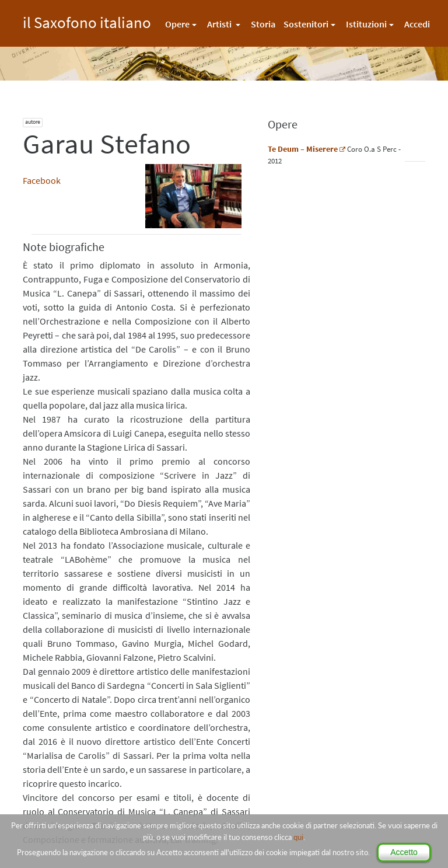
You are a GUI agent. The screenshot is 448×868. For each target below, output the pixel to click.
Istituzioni (366, 24)
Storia (263, 24)
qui (298, 837)
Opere (177, 24)
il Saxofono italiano (87, 21)
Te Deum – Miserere (303, 149)
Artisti (220, 24)
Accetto (404, 852)
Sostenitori (306, 24)
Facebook (42, 180)
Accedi (417, 24)
